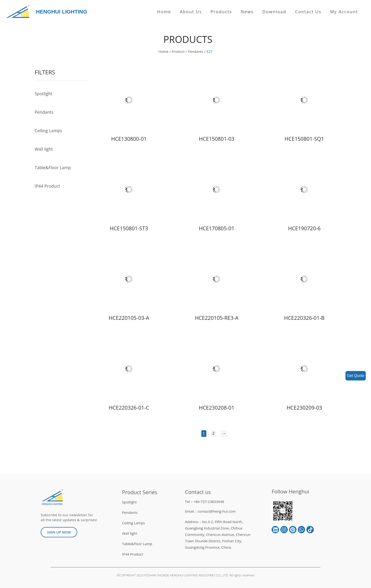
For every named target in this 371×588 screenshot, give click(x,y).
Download (274, 12)
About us (191, 12)
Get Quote (356, 376)
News (247, 12)
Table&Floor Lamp (53, 167)
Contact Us (308, 12)
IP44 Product (47, 186)
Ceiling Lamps (49, 131)
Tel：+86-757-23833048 (205, 502)
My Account (344, 12)
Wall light (44, 149)
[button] (59, 532)
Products (221, 12)
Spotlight (44, 94)
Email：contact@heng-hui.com (210, 511)
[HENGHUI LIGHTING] (19, 12)
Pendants (196, 51)
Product (178, 51)
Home (164, 12)
